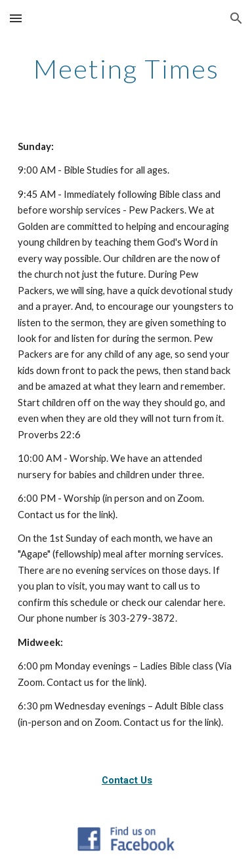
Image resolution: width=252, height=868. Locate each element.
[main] (126, 69)
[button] (16, 18)
